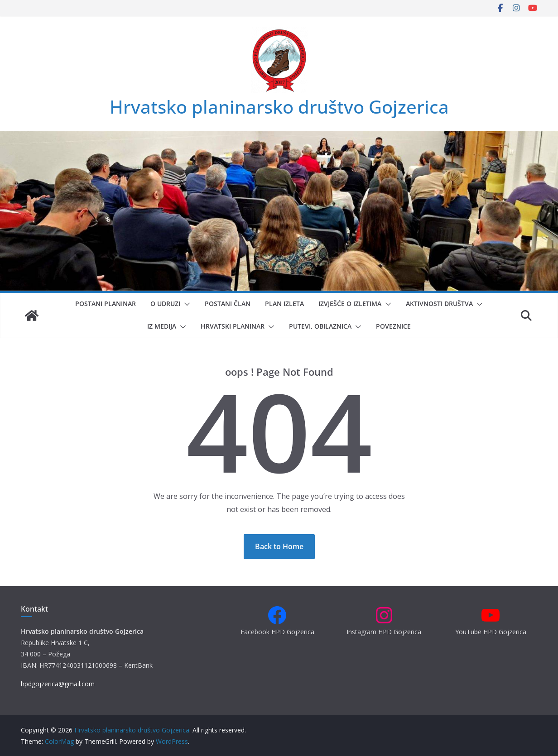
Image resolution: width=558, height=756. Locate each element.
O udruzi (165, 304)
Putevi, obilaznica (320, 326)
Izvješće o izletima (350, 304)
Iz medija (162, 326)
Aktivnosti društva (439, 304)
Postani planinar (106, 304)
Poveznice (393, 326)
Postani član (228, 304)
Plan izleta (284, 304)
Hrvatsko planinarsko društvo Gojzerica (279, 107)
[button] (185, 304)
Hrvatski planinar (233, 326)
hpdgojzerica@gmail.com (58, 684)
